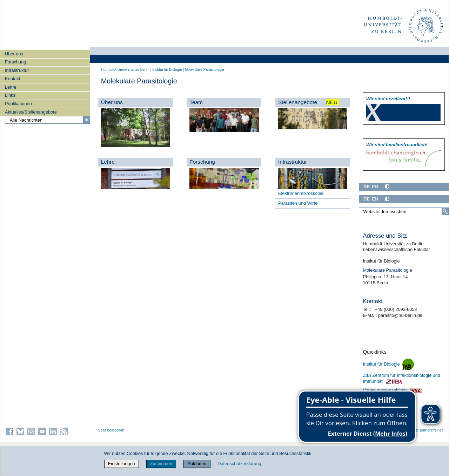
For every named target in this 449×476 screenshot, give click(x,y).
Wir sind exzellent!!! (388, 99)
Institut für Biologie (167, 70)
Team (196, 102)
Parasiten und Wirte (298, 203)
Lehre (11, 87)
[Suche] (445, 211)
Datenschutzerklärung (239, 464)
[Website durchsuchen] (404, 211)
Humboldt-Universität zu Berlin (125, 70)
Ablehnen (197, 464)
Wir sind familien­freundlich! (397, 145)
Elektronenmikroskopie (301, 193)
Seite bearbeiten (111, 430)
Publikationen (18, 104)
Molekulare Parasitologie (205, 70)
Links (10, 95)
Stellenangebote (309, 102)
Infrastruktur (17, 70)
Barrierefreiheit (432, 430)
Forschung (15, 62)
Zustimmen (161, 464)
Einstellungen (122, 464)
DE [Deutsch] (367, 187)
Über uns (14, 54)
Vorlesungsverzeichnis (392, 390)
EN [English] (375, 187)
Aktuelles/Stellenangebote (31, 112)
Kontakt (12, 79)
